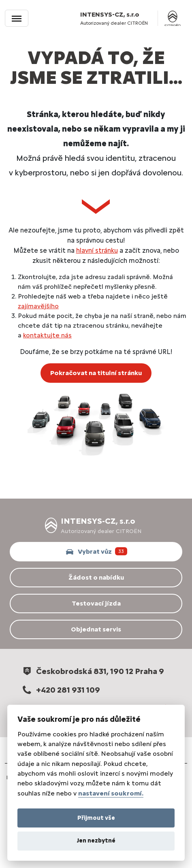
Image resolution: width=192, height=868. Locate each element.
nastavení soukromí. (111, 793)
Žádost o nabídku (96, 577)
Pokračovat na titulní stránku (96, 373)
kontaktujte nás (47, 335)
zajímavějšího (38, 306)
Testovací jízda (96, 603)
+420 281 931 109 (61, 690)
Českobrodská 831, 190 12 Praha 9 (93, 671)
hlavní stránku (97, 250)
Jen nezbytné (96, 840)
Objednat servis (96, 629)
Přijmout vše (96, 818)
